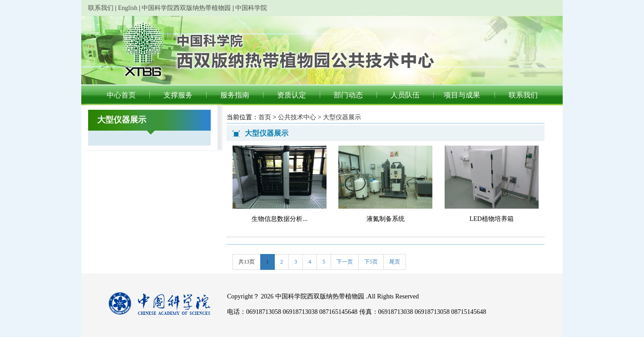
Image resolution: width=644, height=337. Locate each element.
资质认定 (292, 95)
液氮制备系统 (386, 219)
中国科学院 (251, 8)
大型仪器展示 (342, 117)
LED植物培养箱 (492, 219)
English (128, 8)
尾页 (395, 262)
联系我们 (101, 8)
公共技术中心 (297, 117)
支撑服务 (178, 95)
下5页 (371, 262)
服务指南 (235, 95)
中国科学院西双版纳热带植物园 (186, 8)
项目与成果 (462, 95)
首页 (265, 117)
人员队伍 (405, 95)
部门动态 (348, 95)
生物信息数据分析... (280, 219)
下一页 (345, 262)
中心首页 (121, 95)
